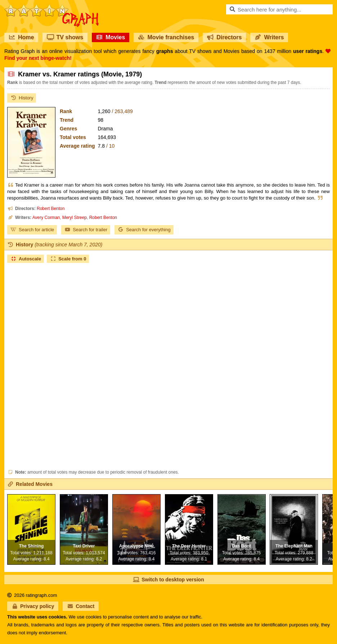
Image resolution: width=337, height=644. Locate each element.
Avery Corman (46, 218)
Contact (81, 606)
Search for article (32, 230)
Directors (224, 37)
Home (21, 37)
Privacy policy (33, 606)
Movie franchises (166, 37)
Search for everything (144, 230)
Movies (111, 37)
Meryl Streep (75, 218)
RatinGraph (51, 7)
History (22, 98)
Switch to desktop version (168, 580)
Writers (269, 37)
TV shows (65, 37)
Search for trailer (86, 230)
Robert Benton (51, 209)
